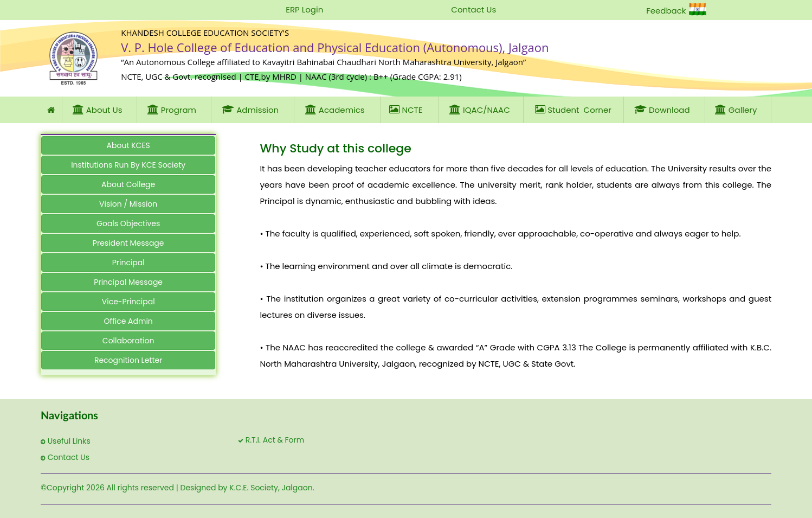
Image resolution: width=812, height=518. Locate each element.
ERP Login (304, 9)
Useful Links (66, 441)
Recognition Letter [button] (128, 360)
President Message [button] (128, 243)
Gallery (738, 110)
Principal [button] (128, 263)
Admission (252, 110)
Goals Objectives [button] (128, 223)
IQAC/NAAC (481, 110)
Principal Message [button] (128, 282)
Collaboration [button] (128, 341)
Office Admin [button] (128, 321)
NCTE (409, 110)
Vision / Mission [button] (128, 204)
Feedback (666, 11)
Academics (337, 110)
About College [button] (128, 184)
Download (664, 110)
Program (174, 110)
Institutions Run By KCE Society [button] (128, 165)
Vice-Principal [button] (128, 302)
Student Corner (573, 110)
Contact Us (473, 9)
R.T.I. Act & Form (271, 440)
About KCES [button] (128, 145)
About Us (100, 110)
